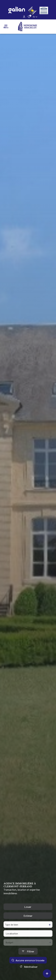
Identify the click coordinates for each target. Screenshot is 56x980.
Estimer (28, 921)
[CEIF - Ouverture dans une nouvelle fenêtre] (32, 11)
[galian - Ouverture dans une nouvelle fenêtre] (17, 10)
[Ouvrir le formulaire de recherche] (28, 956)
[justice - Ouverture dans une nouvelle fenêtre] (44, 10)
